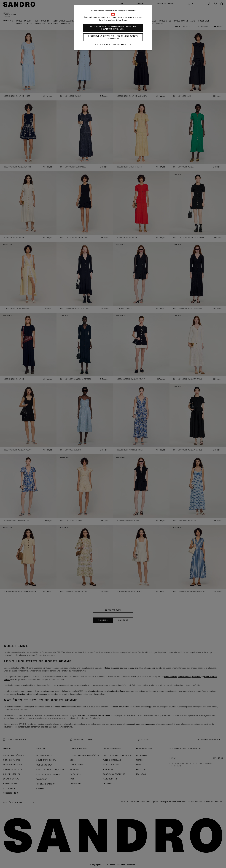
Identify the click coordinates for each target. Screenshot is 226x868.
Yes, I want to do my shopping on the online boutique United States (113, 28)
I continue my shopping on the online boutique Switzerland (113, 37)
